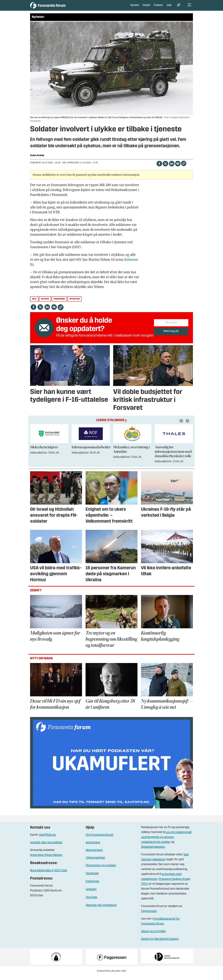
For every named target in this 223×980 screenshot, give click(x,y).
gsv (34, 304)
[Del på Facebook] (159, 168)
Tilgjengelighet (95, 862)
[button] (188, 425)
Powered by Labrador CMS (112, 975)
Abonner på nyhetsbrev (101, 910)
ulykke (45, 304)
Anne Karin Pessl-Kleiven (46, 860)
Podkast (158, 8)
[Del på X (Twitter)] (165, 168)
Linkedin (91, 894)
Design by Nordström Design (160, 944)
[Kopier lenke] (184, 168)
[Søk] (179, 8)
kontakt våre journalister (46, 847)
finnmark (59, 304)
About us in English (154, 936)
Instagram (92, 886)
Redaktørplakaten (153, 852)
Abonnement (94, 855)
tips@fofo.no (47, 839)
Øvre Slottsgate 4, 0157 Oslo (49, 875)
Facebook (92, 878)
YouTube (91, 902)
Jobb (169, 8)
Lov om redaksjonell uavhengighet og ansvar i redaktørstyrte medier (166, 842)
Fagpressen (149, 916)
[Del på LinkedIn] (172, 168)
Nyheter (135, 8)
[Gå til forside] (58, 8)
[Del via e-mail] (178, 168)
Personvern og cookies (101, 870)
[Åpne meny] (189, 8)
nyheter (75, 304)
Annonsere (93, 847)
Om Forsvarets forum (100, 839)
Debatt (146, 8)
